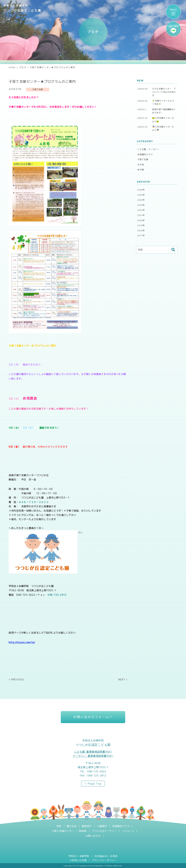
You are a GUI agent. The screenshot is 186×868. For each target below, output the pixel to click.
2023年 (141, 205)
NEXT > (123, 679)
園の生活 (72, 826)
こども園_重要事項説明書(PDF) (93, 752)
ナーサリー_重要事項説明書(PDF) (93, 756)
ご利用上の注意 (78, 860)
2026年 (141, 190)
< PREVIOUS (16, 679)
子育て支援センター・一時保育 (69, 831)
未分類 (141, 170)
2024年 (141, 200)
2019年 (141, 225)
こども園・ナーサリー (148, 149)
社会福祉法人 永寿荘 (106, 856)
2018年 (141, 231)
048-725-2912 (57, 595)
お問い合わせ (93, 836)
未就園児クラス (145, 154)
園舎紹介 (87, 826)
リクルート (128, 831)
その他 (141, 165)
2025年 (141, 195)
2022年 (141, 210)
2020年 (141, 220)
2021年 (141, 215)
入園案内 (102, 826)
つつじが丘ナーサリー (104, 831)
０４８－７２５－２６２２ (34, 502)
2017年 (141, 235)
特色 (59, 826)
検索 (173, 250)
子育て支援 (143, 159)
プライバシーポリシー (104, 860)
